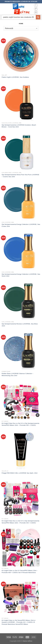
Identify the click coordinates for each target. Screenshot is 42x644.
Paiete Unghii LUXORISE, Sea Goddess (15, 77)
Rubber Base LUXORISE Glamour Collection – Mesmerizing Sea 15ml (18, 375)
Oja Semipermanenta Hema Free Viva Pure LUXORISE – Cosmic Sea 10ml (20, 176)
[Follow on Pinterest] (36, 12)
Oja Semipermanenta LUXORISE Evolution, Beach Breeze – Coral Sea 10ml (19, 126)
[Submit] (38, 17)
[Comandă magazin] (21, 28)
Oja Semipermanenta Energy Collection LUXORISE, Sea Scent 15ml (21, 275)
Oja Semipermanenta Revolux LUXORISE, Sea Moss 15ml (20, 325)
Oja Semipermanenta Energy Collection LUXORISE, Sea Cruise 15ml (21, 225)
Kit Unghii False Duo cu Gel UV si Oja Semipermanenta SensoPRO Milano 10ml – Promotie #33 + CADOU (20, 522)
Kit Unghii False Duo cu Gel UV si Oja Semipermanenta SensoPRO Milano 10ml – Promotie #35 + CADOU (20, 424)
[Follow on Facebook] (36, 5)
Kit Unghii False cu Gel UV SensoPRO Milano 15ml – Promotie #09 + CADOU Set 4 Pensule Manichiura (20, 572)
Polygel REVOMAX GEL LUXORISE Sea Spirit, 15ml (20, 473)
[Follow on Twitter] (36, 9)
